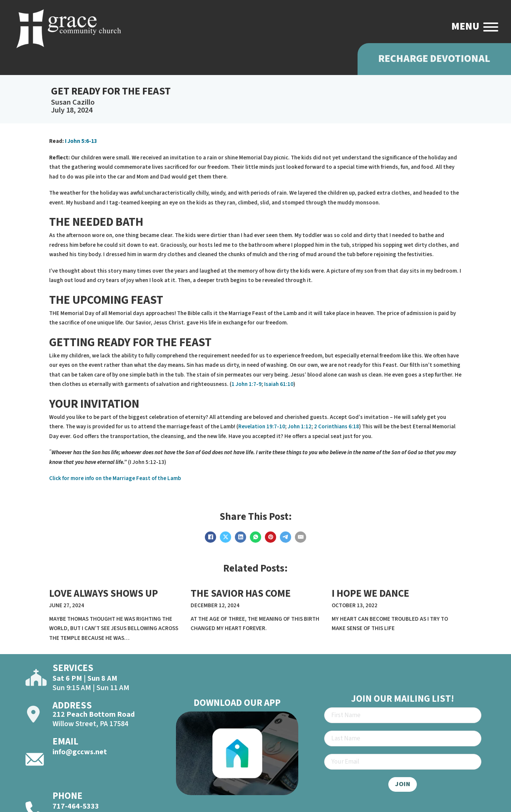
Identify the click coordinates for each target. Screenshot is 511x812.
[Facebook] (210, 537)
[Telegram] (286, 537)
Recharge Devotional (434, 59)
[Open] (491, 27)
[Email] (301, 537)
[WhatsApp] (255, 537)
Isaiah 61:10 (279, 384)
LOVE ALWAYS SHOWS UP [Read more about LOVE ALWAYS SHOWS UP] (104, 594)
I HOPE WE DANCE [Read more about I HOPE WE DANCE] (370, 594)
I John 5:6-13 (80, 141)
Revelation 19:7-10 (262, 427)
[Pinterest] (271, 537)
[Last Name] (403, 738)
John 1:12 (300, 427)
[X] (225, 537)
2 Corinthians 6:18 (337, 427)
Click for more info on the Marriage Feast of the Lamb (115, 478)
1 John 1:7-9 (246, 384)
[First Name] (403, 715)
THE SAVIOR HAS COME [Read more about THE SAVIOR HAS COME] (241, 594)
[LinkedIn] (240, 537)
